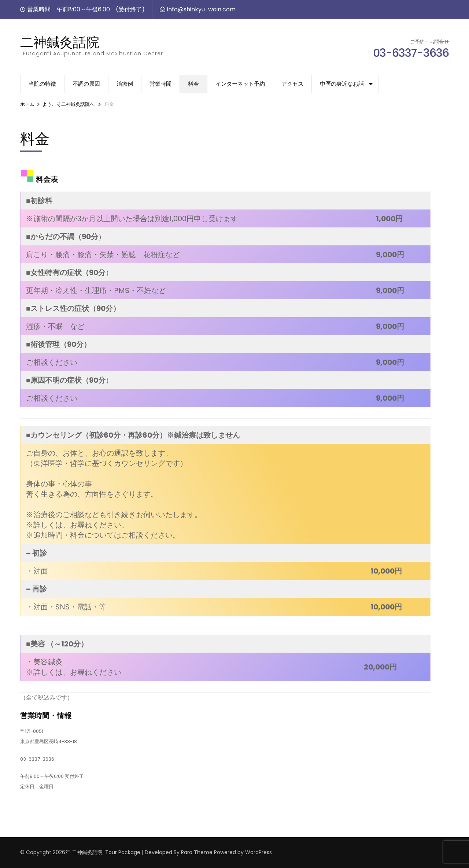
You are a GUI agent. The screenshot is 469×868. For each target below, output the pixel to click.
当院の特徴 (42, 84)
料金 (193, 84)
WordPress (258, 852)
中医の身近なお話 (342, 84)
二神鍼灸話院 (60, 42)
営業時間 (160, 84)
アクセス (292, 84)
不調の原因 (86, 84)
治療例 (125, 84)
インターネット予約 (240, 84)
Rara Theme (197, 852)
